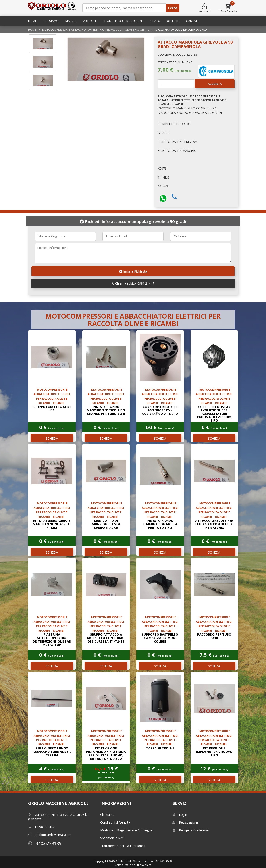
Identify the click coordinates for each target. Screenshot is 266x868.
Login (180, 815)
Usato (155, 21)
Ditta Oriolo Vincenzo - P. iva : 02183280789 (145, 861)
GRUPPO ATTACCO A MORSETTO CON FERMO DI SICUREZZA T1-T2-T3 (106, 638)
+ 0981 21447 (41, 827)
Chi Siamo (51, 21)
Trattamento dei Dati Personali (123, 846)
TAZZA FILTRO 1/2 (160, 748)
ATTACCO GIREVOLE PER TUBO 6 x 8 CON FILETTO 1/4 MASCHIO (214, 524)
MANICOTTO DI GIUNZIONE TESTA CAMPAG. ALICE (106, 524)
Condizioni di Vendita (115, 822)
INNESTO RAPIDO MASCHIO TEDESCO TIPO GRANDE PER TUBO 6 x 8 (106, 410)
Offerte (173, 21)
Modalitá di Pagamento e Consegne (126, 830)
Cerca (173, 8)
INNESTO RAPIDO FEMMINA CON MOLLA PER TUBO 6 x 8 (160, 524)
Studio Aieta (143, 865)
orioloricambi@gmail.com (50, 835)
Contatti (193, 21)
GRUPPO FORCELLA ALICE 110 (52, 408)
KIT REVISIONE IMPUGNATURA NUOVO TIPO (214, 752)
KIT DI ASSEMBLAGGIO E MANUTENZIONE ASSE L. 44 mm (52, 524)
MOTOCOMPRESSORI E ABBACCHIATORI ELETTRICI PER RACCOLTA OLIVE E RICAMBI (94, 30)
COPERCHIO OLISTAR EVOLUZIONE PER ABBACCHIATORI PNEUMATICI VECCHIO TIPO (214, 414)
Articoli (90, 21)
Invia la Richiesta (133, 271)
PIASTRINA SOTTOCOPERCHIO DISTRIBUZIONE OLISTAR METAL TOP (52, 640)
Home (32, 21)
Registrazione (186, 822)
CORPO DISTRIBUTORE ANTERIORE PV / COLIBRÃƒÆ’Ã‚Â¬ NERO (160, 410)
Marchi (71, 21)
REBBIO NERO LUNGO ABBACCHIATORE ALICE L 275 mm (52, 752)
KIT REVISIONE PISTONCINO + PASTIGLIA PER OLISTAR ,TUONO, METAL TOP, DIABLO (106, 753)
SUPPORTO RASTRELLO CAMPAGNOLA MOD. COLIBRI (160, 638)
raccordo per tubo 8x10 (214, 636)
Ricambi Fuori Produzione (123, 21)
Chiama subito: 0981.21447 (133, 283)
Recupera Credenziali (191, 830)
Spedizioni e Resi (112, 838)
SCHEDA (52, 438)
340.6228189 (45, 843)
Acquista (208, 84)
